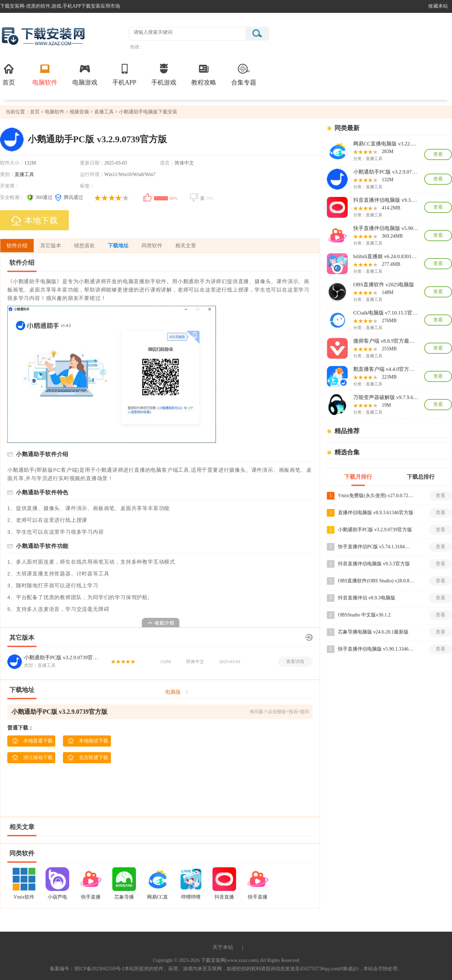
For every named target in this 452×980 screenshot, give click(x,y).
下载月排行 (358, 477)
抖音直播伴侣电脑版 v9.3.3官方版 (386, 200)
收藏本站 (438, 6)
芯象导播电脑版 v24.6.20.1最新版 (373, 632)
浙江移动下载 (32, 758)
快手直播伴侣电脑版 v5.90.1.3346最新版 (386, 228)
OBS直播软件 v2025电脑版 (384, 285)
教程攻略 (204, 74)
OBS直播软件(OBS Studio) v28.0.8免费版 (376, 581)
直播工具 (104, 112)
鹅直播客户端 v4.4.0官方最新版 (386, 369)
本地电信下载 (88, 741)
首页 (9, 74)
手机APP (124, 74)
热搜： (137, 47)
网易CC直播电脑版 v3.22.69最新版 (386, 144)
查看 (438, 154)
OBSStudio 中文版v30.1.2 (364, 615)
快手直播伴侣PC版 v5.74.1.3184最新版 (376, 547)
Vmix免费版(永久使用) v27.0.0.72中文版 (376, 496)
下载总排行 (421, 477)
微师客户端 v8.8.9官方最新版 (386, 341)
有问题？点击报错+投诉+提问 (279, 712)
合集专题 (244, 74)
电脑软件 (45, 74)
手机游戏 (164, 74)
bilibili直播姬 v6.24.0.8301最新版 (386, 256)
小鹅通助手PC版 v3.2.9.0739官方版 (62, 658)
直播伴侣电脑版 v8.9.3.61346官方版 (376, 513)
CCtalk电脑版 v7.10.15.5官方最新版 (386, 313)
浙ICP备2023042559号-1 (99, 969)
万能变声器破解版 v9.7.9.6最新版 (386, 397)
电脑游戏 (85, 74)
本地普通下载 (32, 741)
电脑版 (173, 692)
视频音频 (79, 112)
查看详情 (295, 662)
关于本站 (223, 947)
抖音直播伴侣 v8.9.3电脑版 (367, 598)
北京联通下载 (88, 758)
